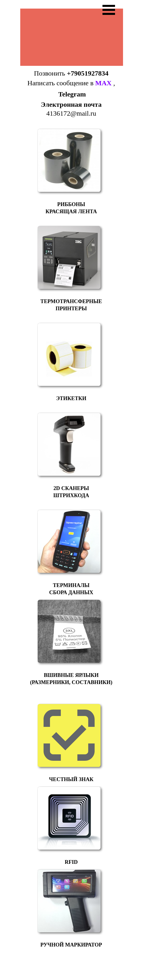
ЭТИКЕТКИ (71, 398)
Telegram (72, 94)
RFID (71, 862)
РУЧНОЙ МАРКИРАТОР (71, 945)
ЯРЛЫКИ (87, 675)
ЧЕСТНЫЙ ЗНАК (71, 779)
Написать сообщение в (70, 83)
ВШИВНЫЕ (59, 675)
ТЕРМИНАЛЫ (71, 585)
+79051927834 (88, 73)
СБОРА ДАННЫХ (71, 592)
